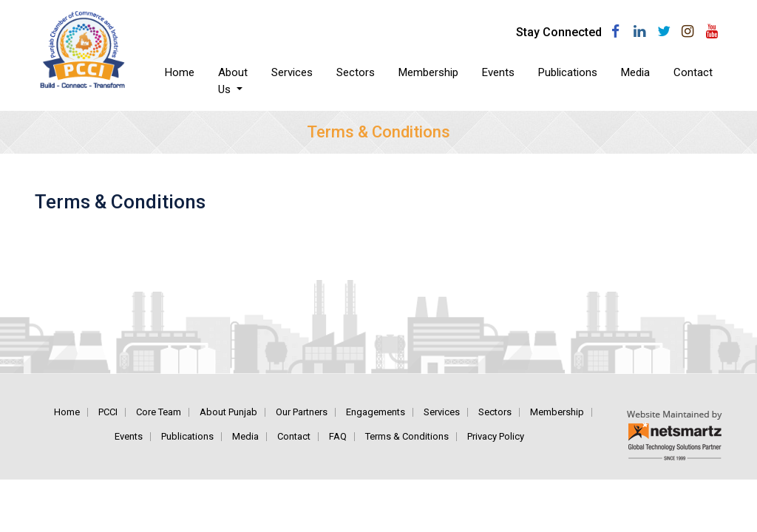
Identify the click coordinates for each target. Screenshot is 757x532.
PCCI (108, 412)
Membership (428, 72)
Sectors (356, 72)
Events (498, 72)
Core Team (159, 412)
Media (635, 72)
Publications (568, 72)
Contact (693, 72)
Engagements (376, 412)
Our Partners (302, 412)
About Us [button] (233, 81)
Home (186, 72)
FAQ (338, 436)
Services (292, 72)
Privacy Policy (496, 436)
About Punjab (228, 412)
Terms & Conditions (407, 436)
